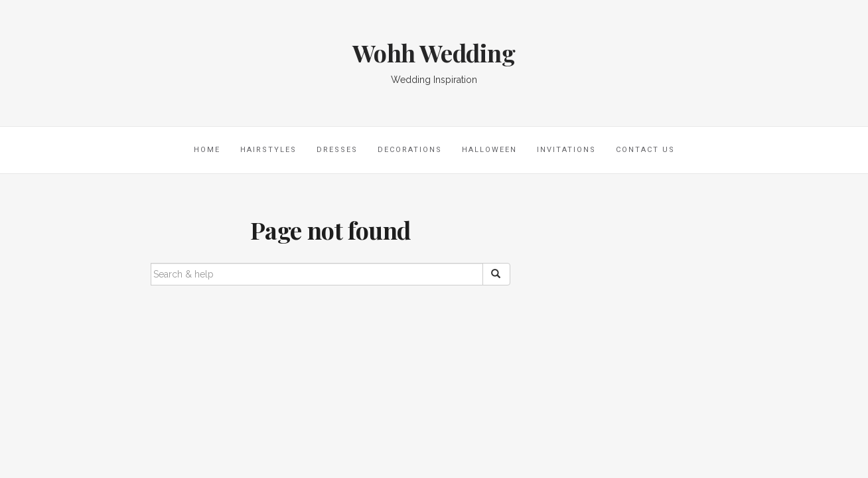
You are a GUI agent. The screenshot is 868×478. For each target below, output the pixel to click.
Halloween (489, 150)
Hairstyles (268, 150)
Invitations (566, 150)
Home (207, 150)
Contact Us (645, 150)
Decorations (410, 150)
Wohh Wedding (434, 52)
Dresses (337, 150)
